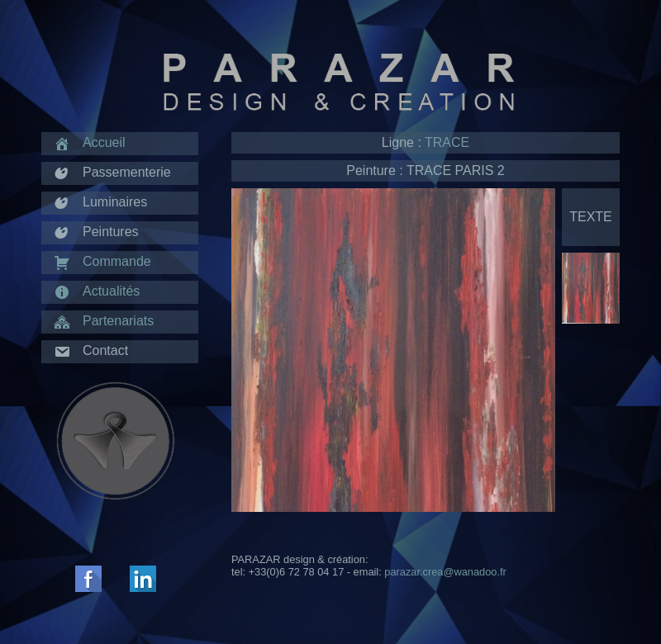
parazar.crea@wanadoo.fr (445, 572)
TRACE (447, 142)
